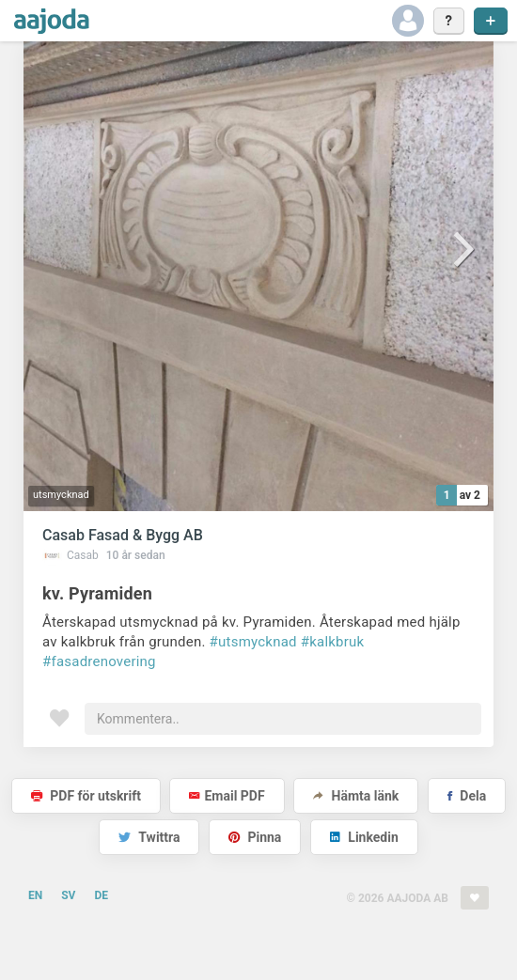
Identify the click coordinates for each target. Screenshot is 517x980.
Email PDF (227, 796)
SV (68, 895)
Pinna (255, 837)
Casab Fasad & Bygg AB (123, 535)
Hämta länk (356, 796)
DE (101, 895)
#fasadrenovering (99, 661)
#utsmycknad (253, 642)
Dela (467, 796)
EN (35, 895)
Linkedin (364, 837)
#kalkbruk (333, 642)
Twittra (149, 837)
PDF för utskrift (86, 796)
